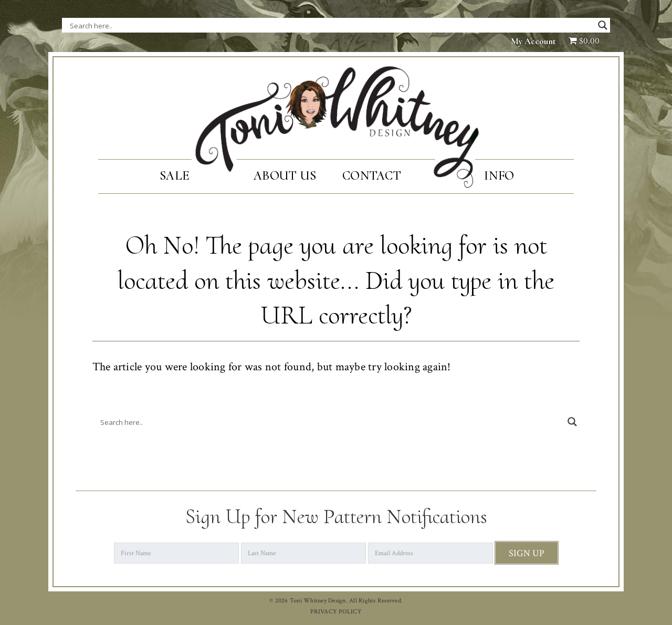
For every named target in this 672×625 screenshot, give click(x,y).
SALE (175, 176)
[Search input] (175, 25)
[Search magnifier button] (603, 25)
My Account (533, 41)
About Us (285, 176)
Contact (372, 176)
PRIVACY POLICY (336, 612)
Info (499, 176)
